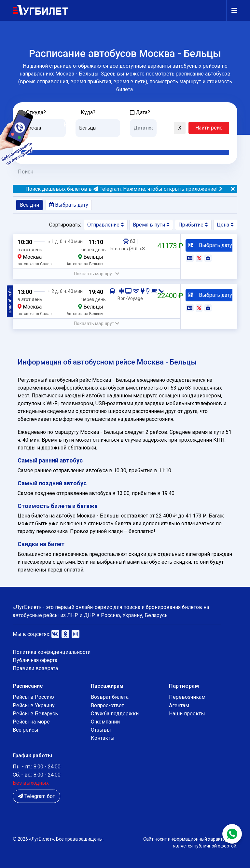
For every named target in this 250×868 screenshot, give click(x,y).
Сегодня (139, 142)
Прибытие (193, 225)
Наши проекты (187, 714)
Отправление (106, 225)
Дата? (140, 112)
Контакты (103, 738)
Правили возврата (35, 668)
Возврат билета (110, 697)
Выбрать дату (69, 205)
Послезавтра (184, 142)
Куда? (88, 112)
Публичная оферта (35, 660)
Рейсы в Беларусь (35, 714)
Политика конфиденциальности (52, 652)
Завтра (156, 142)
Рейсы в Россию (33, 697)
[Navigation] (232, 10)
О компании (105, 722)
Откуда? (36, 112)
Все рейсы (26, 730)
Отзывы (101, 730)
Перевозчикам (187, 697)
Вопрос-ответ (107, 705)
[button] (165, 128)
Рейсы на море (31, 722)
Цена (225, 225)
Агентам (179, 705)
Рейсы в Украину (34, 705)
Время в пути (151, 225)
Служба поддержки (115, 714)
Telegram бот (36, 796)
